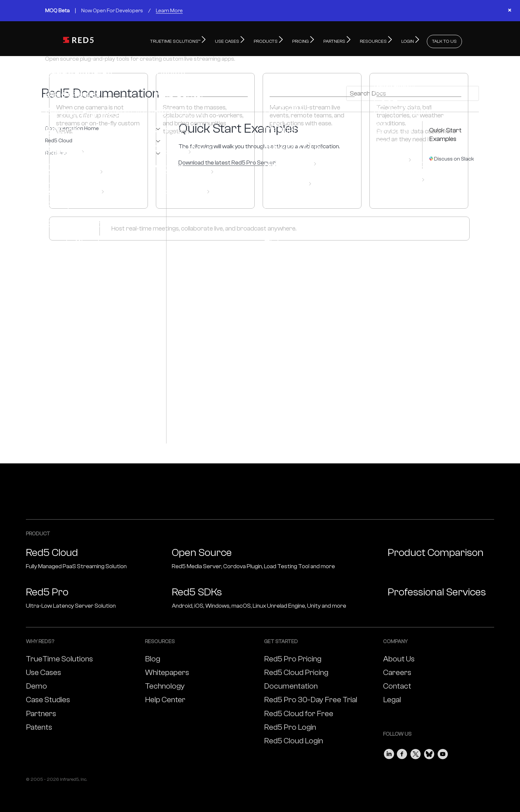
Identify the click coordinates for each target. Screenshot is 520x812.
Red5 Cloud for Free (299, 712)
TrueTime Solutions (59, 657)
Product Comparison (436, 551)
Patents (39, 726)
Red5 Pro (56, 151)
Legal (392, 698)
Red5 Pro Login (290, 726)
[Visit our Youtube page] (443, 751)
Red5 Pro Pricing (293, 657)
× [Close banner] (510, 10)
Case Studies (48, 698)
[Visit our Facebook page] (402, 751)
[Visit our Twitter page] (416, 751)
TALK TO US (444, 40)
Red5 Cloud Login (293, 739)
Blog (153, 657)
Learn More (169, 11)
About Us (399, 657)
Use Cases (43, 671)
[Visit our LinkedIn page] (389, 751)
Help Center (165, 698)
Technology (165, 684)
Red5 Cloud (59, 139)
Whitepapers (167, 671)
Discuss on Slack (454, 157)
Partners (41, 712)
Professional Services (437, 590)
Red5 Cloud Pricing (296, 671)
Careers (397, 671)
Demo (36, 684)
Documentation (291, 684)
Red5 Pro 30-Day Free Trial (311, 698)
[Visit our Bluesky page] (429, 751)
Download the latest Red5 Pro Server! (227, 161)
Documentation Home (72, 127)
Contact (397, 684)
